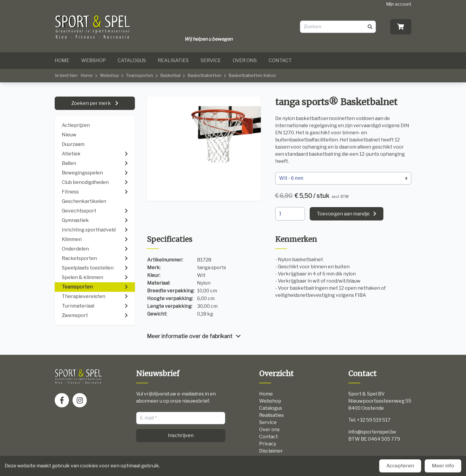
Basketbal (170, 75)
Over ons (245, 60)
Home (62, 60)
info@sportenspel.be (372, 432)
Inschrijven (181, 435)
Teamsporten (140, 75)
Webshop (93, 60)
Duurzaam (73, 144)
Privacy (268, 444)
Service (211, 60)
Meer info (443, 466)
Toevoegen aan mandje (343, 214)
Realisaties (173, 60)
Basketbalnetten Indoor (252, 75)
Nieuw (69, 135)
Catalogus (132, 60)
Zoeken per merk (92, 103)
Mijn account (399, 4)
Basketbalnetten (204, 75)
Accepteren (400, 466)
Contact (280, 60)
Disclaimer (271, 451)
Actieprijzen (76, 125)
